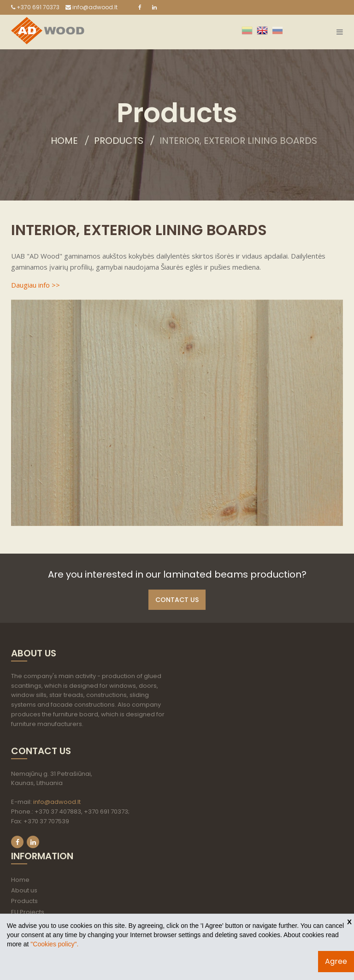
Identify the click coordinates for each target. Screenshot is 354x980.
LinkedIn (33, 842)
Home (64, 141)
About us (24, 890)
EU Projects (28, 912)
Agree (336, 961)
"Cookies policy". (54, 944)
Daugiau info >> (35, 285)
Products (119, 141)
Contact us (177, 600)
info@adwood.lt (91, 7)
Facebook (17, 842)
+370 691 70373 (35, 7)
